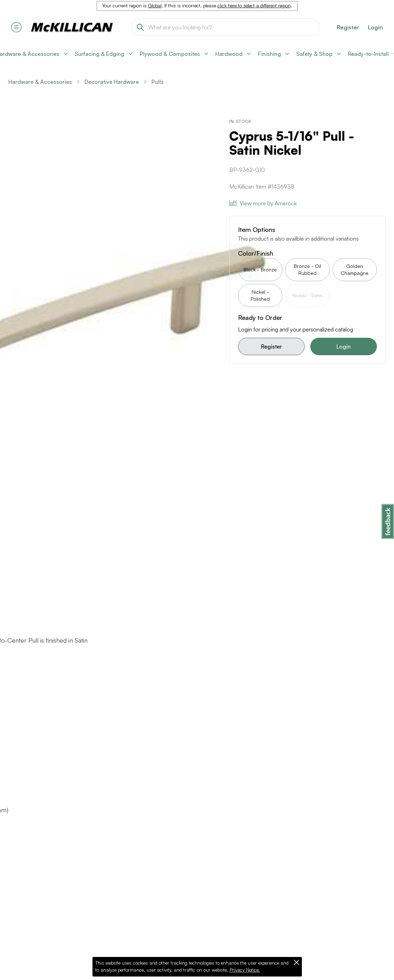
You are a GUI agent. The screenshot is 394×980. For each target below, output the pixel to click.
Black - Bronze (260, 269)
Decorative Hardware (112, 82)
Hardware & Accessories (40, 82)
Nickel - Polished (260, 295)
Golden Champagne (355, 269)
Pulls (158, 82)
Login (375, 27)
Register (272, 346)
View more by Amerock (263, 203)
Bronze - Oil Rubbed (307, 269)
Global (155, 6)
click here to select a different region (254, 6)
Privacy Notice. (245, 970)
